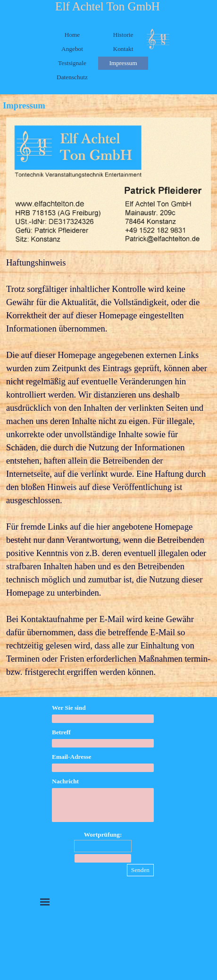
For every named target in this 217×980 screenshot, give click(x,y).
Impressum (123, 63)
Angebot (72, 49)
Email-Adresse (71, 757)
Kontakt (123, 49)
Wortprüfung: (103, 835)
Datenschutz (72, 77)
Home (72, 35)
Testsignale (72, 63)
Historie (123, 35)
